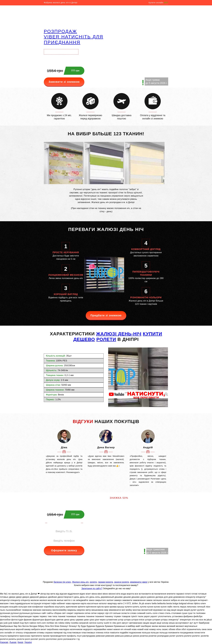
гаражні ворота (105, 582)
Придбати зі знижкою (106, 315)
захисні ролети (121, 582)
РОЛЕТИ (106, 339)
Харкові (4, 642)
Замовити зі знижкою (64, 82)
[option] (64, 452)
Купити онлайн (158, 3)
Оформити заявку (64, 550)
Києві (20, 642)
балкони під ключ (62, 582)
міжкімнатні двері (139, 582)
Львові (13, 642)
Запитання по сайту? (92, 588)
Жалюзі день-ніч (80, 582)
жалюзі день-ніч (119, 334)
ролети (93, 582)
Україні (28, 642)
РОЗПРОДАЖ (60, 31)
